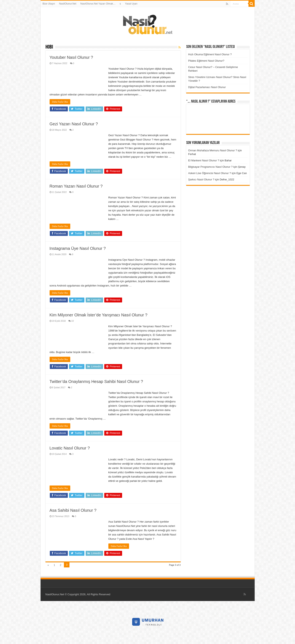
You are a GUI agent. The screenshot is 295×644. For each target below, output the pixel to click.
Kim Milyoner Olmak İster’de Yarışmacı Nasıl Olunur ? (99, 315)
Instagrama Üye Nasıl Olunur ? (78, 248)
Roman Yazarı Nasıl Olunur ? (76, 186)
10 (73, 321)
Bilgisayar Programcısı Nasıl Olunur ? (210, 167)
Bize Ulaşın (49, 4)
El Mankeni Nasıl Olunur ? (204, 160)
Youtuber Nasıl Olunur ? (71, 57)
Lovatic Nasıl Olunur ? (70, 448)
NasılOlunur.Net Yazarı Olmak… (98, 4)
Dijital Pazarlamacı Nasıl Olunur (207, 87)
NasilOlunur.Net (68, 4)
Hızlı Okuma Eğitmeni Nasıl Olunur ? (210, 54)
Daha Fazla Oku (60, 102)
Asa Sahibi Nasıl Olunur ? (73, 510)
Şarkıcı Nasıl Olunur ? (201, 179)
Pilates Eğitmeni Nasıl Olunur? (206, 61)
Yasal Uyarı (131, 4)
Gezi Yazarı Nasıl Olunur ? (74, 124)
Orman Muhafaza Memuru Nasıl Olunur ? (213, 150)
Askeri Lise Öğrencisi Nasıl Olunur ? (210, 173)
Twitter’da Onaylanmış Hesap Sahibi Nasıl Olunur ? (96, 381)
